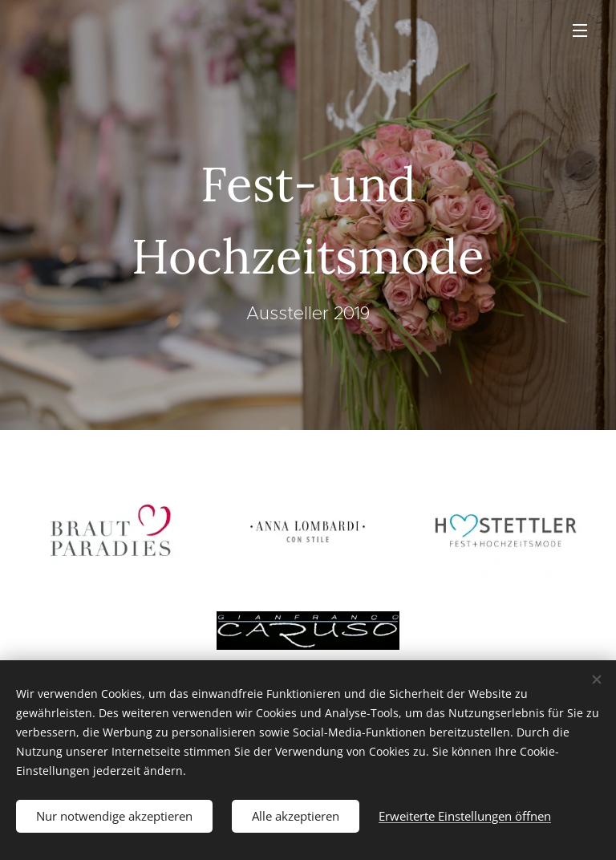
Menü (580, 30)
